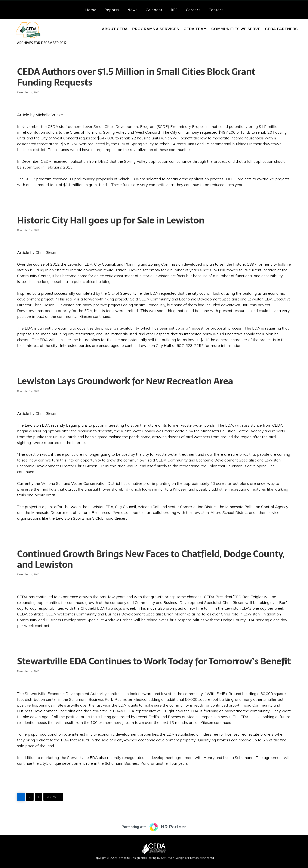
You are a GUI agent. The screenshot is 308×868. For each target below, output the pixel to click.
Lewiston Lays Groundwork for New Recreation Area (125, 381)
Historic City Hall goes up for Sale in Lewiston (111, 220)
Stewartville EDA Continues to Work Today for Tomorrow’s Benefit (154, 661)
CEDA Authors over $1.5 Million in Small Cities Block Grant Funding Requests (136, 77)
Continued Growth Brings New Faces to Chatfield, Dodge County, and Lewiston (151, 559)
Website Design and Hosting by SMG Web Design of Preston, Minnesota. (167, 858)
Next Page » (53, 796)
